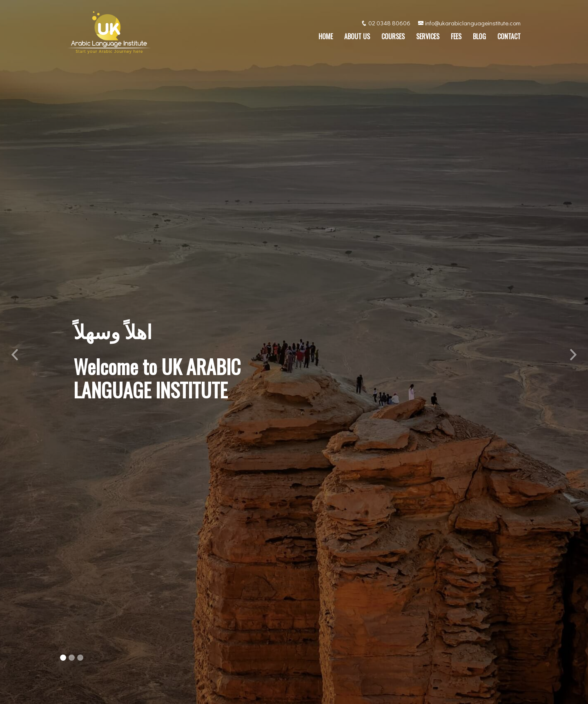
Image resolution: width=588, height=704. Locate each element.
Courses (393, 38)
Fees (456, 38)
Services (428, 38)
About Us (357, 38)
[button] (15, 352)
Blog (479, 38)
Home (326, 38)
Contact (509, 38)
